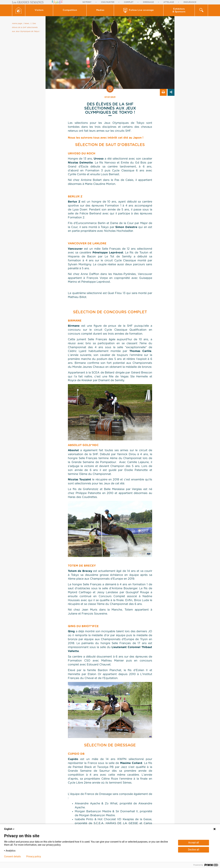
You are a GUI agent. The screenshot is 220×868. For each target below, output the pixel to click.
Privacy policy (34, 856)
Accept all (194, 843)
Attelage (169, 2)
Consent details (12, 856)
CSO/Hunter (108, 2)
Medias (100, 10)
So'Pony (87, 2)
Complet (129, 2)
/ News (26, 24)
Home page (17, 24)
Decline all (194, 850)
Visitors (39, 10)
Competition (70, 10)
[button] (39, 10)
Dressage (148, 2)
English (10, 829)
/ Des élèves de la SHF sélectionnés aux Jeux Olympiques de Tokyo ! (26, 28)
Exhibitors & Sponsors (179, 10)
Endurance (190, 2)
